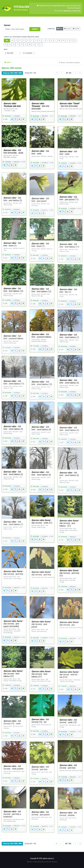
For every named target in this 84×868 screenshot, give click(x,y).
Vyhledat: (7, 25)
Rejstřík (76, 29)
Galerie (8, 62)
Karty (60, 29)
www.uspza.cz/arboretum (72, 11)
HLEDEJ (35, 29)
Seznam (67, 29)
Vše (7, 40)
